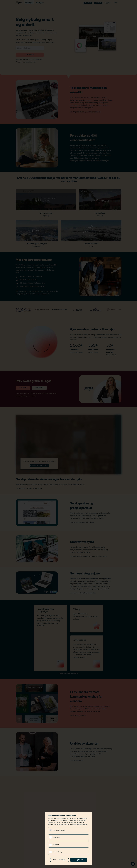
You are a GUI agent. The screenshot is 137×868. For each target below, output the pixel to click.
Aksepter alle (79, 860)
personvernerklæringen (81, 825)
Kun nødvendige (59, 860)
